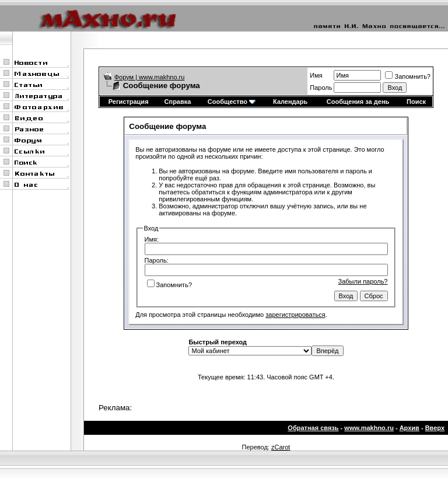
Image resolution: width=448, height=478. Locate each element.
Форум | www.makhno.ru (150, 77)
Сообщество (232, 102)
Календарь (290, 102)
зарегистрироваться (295, 315)
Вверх (435, 428)
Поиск (416, 102)
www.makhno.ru (369, 428)
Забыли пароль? (363, 281)
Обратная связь (313, 428)
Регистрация (129, 102)
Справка (178, 102)
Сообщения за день (358, 102)
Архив (409, 428)
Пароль (321, 88)
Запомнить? (408, 76)
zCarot (281, 447)
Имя (316, 75)
